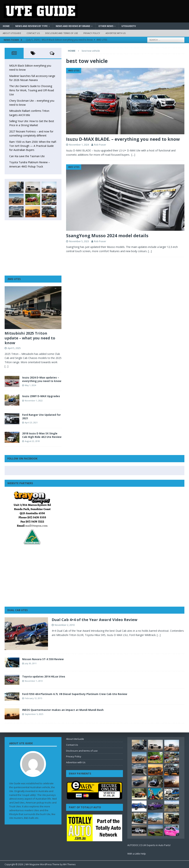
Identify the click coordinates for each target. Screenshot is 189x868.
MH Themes (69, 864)
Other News (106, 26)
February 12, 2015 (33, 698)
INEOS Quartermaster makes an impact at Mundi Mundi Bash (63, 710)
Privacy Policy (92, 33)
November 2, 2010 (65, 625)
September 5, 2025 (34, 714)
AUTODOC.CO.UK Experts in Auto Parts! (149, 845)
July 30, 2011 (31, 663)
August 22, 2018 (32, 441)
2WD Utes (14, 279)
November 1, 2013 (34, 681)
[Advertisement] (33, 248)
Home (6, 26)
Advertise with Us (116, 33)
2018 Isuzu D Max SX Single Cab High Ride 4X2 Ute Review (42, 435)
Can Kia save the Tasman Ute (27, 156)
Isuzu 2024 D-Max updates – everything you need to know (42, 379)
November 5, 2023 (79, 241)
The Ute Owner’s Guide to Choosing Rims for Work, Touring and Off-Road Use (32, 90)
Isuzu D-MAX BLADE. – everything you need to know (123, 139)
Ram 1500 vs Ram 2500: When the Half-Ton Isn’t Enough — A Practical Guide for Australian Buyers (33, 146)
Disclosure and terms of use (62, 33)
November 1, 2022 (34, 401)
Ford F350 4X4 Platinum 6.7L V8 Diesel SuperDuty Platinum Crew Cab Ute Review (75, 694)
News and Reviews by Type (31, 26)
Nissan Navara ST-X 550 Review (43, 659)
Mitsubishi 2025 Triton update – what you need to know (30, 338)
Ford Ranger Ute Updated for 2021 (41, 416)
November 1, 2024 (79, 145)
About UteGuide (12, 33)
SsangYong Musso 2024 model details (107, 235)
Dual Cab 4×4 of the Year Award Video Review (94, 620)
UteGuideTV (129, 26)
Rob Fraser (100, 145)
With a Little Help (137, 854)
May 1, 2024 (30, 385)
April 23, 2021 (31, 422)
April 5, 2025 (14, 348)
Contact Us (33, 33)
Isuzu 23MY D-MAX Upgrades (41, 396)
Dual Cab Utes (18, 610)
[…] (133, 155)
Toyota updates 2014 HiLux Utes (44, 676)
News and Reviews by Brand (73, 26)
